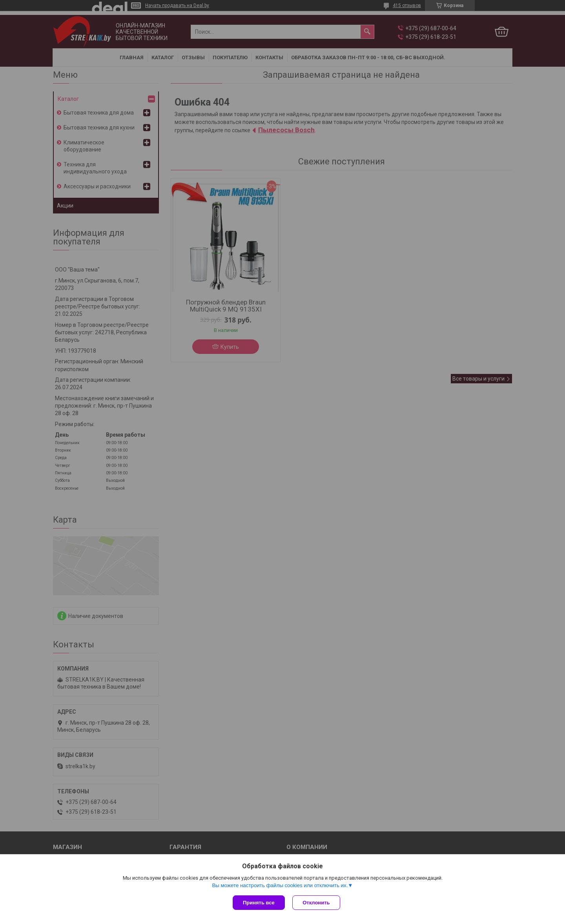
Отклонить (316, 903)
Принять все (259, 903)
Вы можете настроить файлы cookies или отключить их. (280, 885)
